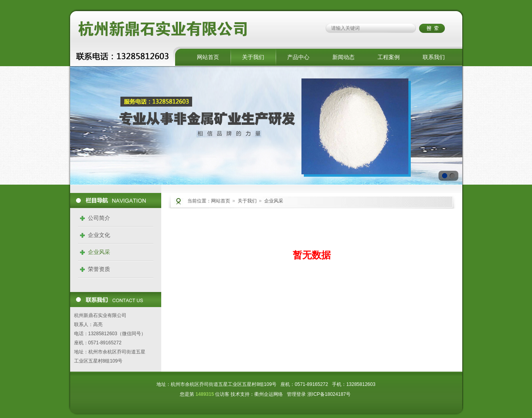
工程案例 (389, 57)
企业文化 (99, 235)
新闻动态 (343, 57)
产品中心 (298, 57)
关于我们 (253, 57)
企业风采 (99, 252)
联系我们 (434, 57)
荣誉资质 (99, 269)
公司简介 (99, 218)
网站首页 (208, 57)
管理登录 (296, 394)
